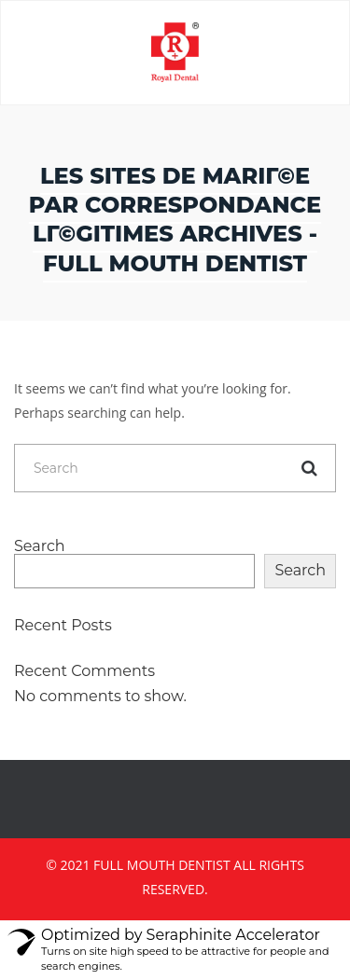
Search (40, 546)
